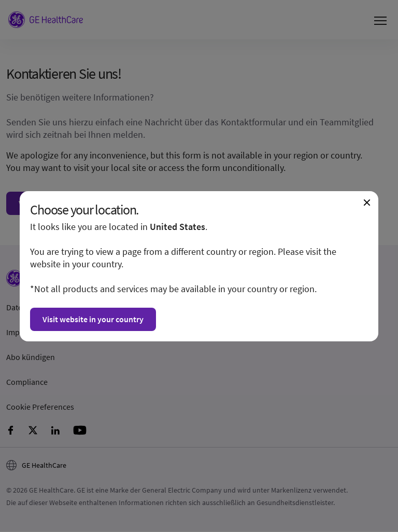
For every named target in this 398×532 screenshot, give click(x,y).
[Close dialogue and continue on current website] (367, 203)
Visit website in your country (93, 319)
